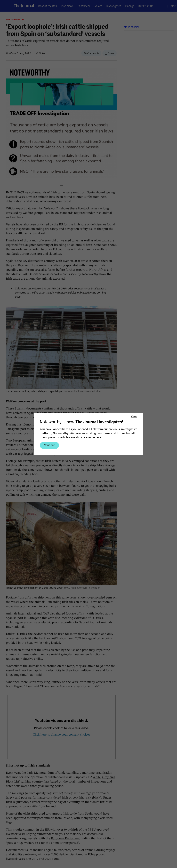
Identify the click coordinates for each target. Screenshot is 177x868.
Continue (49, 445)
